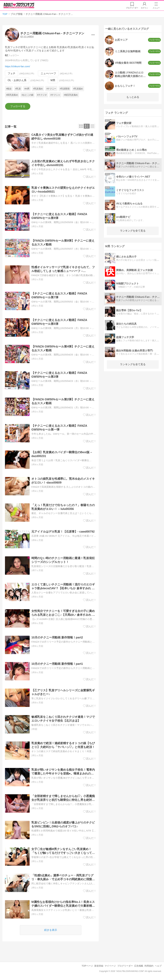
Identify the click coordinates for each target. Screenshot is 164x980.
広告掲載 (139, 966)
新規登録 (99, 966)
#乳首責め (38, 89)
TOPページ (87, 966)
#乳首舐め (78, 89)
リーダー (132, 8)
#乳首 (18, 89)
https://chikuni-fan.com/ (17, 66)
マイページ (110, 966)
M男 (53, 80)
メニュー (156, 8)
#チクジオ (42, 95)
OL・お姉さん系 (17, 80)
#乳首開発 (65, 89)
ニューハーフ (48, 73)
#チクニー (51, 89)
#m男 (27, 89)
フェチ (12, 73)
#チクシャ (55, 95)
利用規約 (149, 966)
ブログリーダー (125, 966)
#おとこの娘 (28, 95)
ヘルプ (158, 966)
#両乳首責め (12, 95)
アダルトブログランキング (19, 5)
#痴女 (9, 89)
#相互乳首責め (71, 95)
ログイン (144, 8)
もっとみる (133, 97)
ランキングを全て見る (133, 231)
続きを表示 (51, 930)
